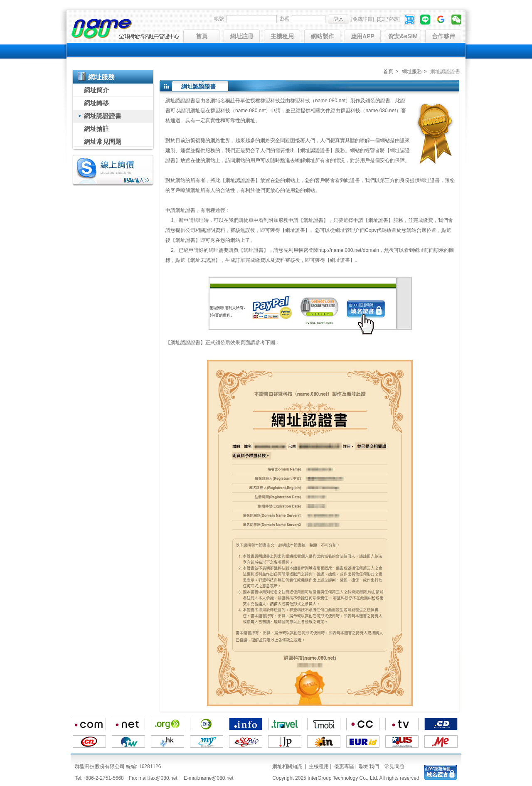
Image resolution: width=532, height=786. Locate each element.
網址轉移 (96, 103)
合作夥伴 (443, 36)
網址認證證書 (103, 116)
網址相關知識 (287, 766)
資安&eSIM (403, 36)
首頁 (202, 36)
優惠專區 (344, 766)
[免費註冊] (363, 19)
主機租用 (282, 36)
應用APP (363, 36)
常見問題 (394, 766)
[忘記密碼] (388, 19)
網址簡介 (96, 90)
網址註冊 (242, 36)
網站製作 (323, 36)
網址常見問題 (103, 142)
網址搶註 (96, 129)
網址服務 (412, 71)
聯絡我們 (369, 766)
